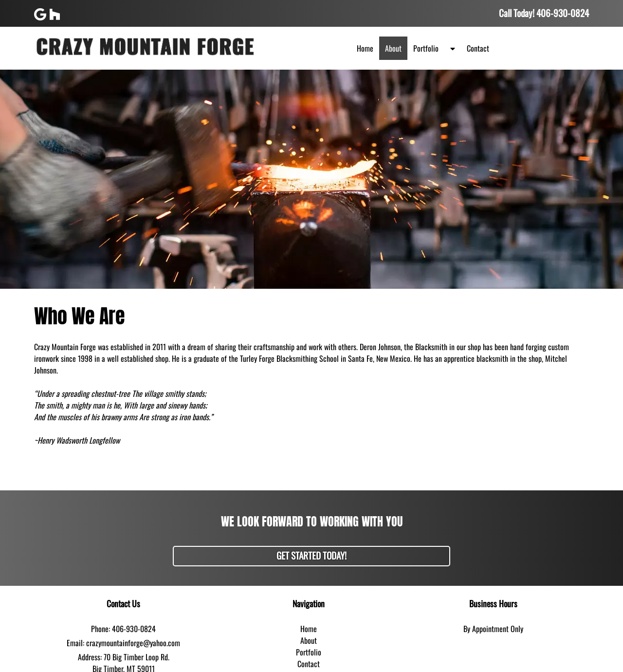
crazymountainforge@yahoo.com (133, 643)
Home (365, 48)
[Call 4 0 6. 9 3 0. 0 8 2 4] (563, 13)
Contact (478, 48)
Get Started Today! (311, 555)
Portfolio (426, 48)
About (393, 48)
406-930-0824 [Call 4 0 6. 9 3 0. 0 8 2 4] (134, 629)
